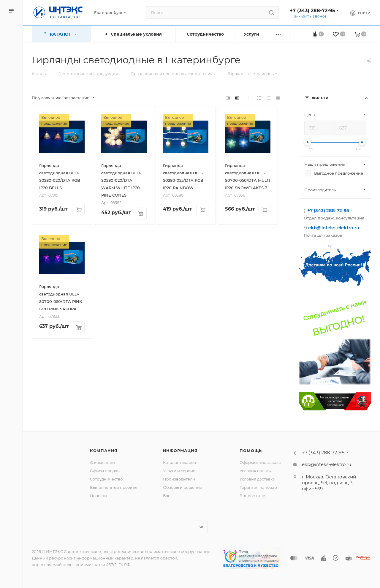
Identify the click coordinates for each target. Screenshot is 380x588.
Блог (168, 496)
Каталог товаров (179, 462)
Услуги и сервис (179, 471)
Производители (179, 479)
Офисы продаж (105, 471)
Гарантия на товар (258, 487)
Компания (104, 451)
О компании (102, 462)
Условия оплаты (256, 471)
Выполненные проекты (114, 487)
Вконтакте (201, 527)
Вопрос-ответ (253, 496)
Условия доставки (258, 479)
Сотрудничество (106, 479)
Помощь (251, 451)
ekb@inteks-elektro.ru (334, 228)
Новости (98, 496)
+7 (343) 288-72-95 (312, 11)
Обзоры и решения (183, 487)
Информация (180, 451)
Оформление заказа (260, 462)
